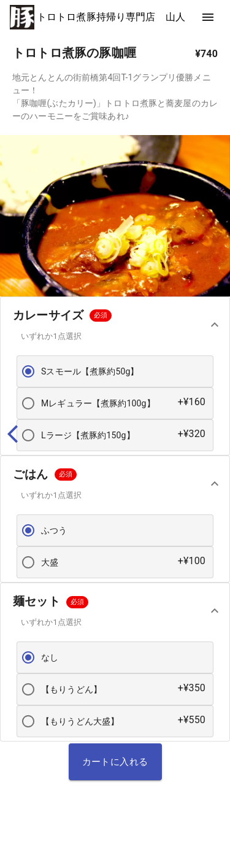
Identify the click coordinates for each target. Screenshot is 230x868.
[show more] (208, 17)
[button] (115, 324)
